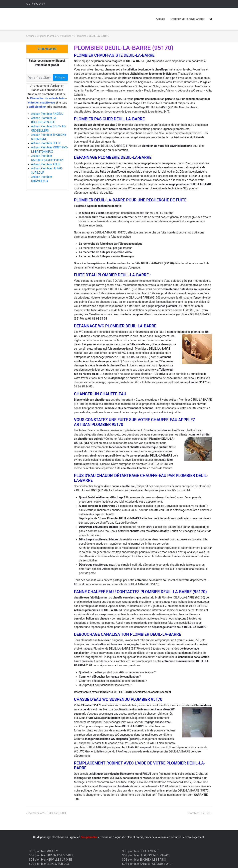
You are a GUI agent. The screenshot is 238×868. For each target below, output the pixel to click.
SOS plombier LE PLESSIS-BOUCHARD (146, 855)
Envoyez (60, 77)
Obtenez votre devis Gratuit (188, 19)
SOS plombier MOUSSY (43, 851)
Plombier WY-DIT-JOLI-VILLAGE (47, 813)
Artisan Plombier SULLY (46, 143)
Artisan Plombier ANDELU (47, 114)
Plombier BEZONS (199, 813)
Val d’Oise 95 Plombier (73, 36)
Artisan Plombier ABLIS (46, 164)
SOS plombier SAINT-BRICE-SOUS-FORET (148, 864)
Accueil (160, 19)
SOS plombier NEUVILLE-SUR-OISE (50, 860)
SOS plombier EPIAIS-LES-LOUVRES (51, 855)
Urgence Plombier (47, 36)
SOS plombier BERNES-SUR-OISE (49, 864)
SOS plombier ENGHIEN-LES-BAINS (144, 860)
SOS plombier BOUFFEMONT (140, 851)
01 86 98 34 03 (37, 4)
